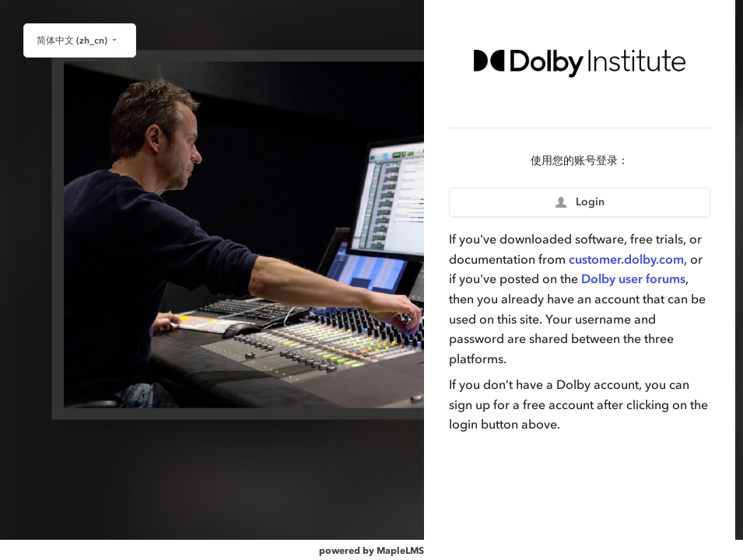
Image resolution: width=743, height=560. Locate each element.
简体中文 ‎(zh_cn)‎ (73, 40)
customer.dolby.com (626, 259)
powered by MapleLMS (371, 550)
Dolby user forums (633, 278)
